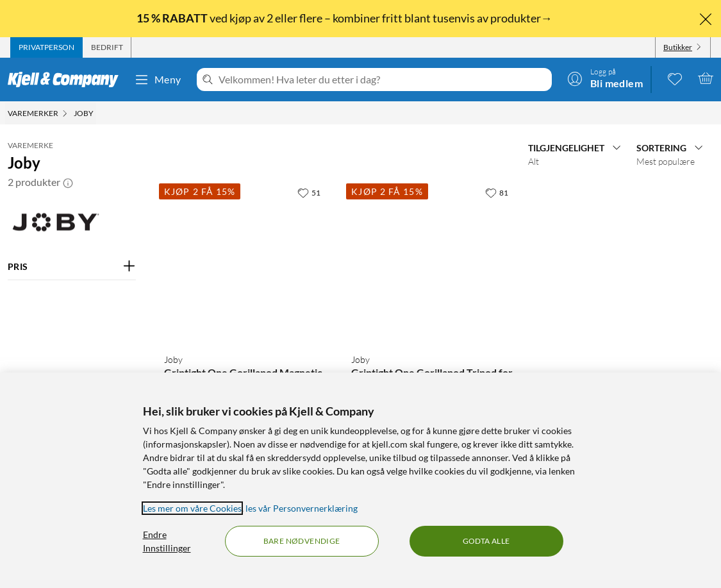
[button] (68, 182)
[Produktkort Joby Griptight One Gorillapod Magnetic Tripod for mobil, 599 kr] (245, 262)
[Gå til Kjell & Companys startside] (67, 80)
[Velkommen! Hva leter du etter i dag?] (383, 80)
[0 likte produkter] (675, 78)
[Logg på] (605, 78)
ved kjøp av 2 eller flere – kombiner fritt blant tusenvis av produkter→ (345, 18)
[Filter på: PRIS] (72, 267)
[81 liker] (497, 192)
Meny (158, 80)
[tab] (46, 47)
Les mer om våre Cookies (192, 508)
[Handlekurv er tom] (706, 78)
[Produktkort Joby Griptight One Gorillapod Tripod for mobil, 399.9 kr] (432, 262)
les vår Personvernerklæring (302, 508)
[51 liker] (309, 192)
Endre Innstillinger (167, 541)
